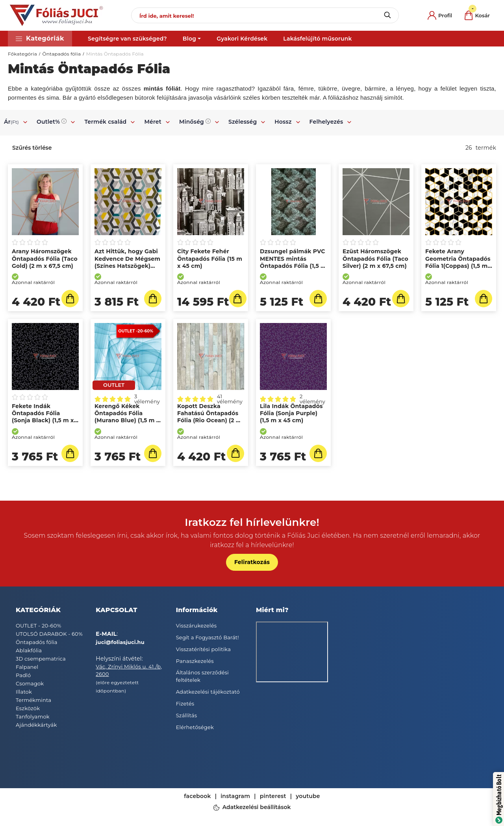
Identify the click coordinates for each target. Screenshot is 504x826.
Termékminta (33, 700)
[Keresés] (387, 15)
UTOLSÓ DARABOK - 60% (49, 634)
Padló (23, 675)
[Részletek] (235, 453)
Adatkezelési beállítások (257, 807)
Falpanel (27, 667)
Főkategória (22, 54)
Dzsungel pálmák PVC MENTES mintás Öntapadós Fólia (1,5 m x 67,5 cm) (293, 262)
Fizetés (185, 703)
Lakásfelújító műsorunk (317, 39)
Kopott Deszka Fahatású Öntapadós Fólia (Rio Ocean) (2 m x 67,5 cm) (209, 417)
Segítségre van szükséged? (127, 39)
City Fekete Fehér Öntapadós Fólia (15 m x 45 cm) (210, 258)
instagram (235, 796)
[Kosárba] (70, 299)
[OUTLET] (114, 385)
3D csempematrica (41, 659)
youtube (308, 796)
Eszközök (28, 708)
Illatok (24, 692)
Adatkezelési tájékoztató (208, 692)
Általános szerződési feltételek (202, 676)
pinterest (273, 796)
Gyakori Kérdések (242, 39)
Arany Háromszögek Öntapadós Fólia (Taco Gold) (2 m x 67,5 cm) (45, 258)
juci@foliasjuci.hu (120, 642)
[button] (40, 39)
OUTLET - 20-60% (39, 626)
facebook (197, 796)
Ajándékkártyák (36, 725)
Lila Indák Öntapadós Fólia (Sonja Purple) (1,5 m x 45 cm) (291, 413)
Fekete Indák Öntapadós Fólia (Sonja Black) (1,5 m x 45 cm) (43, 417)
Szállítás (187, 715)
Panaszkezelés (195, 661)
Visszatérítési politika (203, 649)
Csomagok (30, 683)
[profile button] (440, 15)
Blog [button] (189, 39)
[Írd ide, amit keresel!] (265, 15)
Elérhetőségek (195, 727)
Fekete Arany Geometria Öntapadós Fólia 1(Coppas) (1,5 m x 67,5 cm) (458, 262)
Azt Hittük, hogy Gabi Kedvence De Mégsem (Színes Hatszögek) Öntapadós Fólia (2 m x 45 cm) (127, 266)
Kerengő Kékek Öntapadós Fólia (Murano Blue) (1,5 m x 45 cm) (127, 417)
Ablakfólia (29, 650)
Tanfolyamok (33, 716)
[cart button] (477, 15)
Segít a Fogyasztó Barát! (208, 637)
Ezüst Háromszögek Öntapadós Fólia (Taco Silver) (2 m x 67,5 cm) (375, 258)
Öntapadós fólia (61, 54)
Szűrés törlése (32, 148)
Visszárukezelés (196, 626)
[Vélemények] (45, 243)
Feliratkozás (252, 562)
